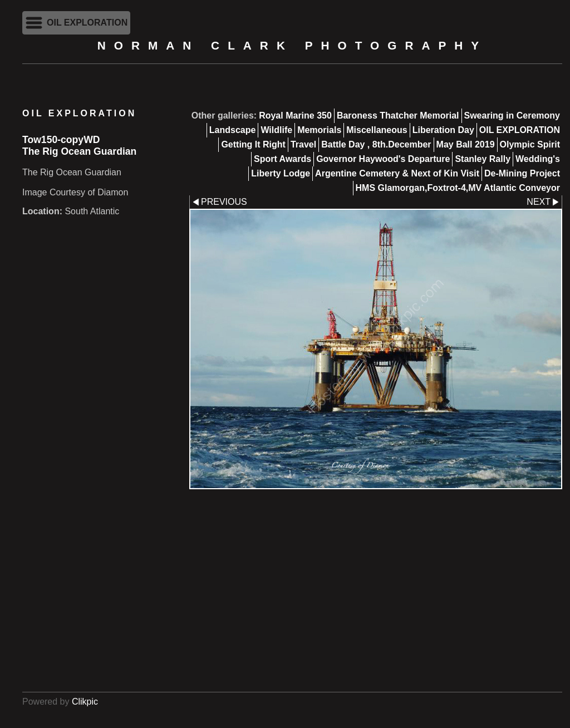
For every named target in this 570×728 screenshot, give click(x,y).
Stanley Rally (483, 159)
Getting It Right (253, 144)
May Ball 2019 (466, 144)
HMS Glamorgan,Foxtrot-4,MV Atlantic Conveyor (458, 188)
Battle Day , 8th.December (376, 144)
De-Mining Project (522, 173)
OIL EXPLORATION (520, 130)
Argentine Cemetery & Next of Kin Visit (397, 173)
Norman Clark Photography (292, 45)
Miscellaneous (377, 130)
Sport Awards (282, 159)
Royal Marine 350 (295, 115)
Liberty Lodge (281, 173)
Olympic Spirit (530, 144)
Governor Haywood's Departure (383, 159)
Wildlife (276, 130)
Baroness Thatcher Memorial (398, 115)
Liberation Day (443, 130)
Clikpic (85, 702)
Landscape (233, 130)
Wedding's (538, 159)
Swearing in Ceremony (512, 115)
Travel (303, 144)
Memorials (319, 130)
